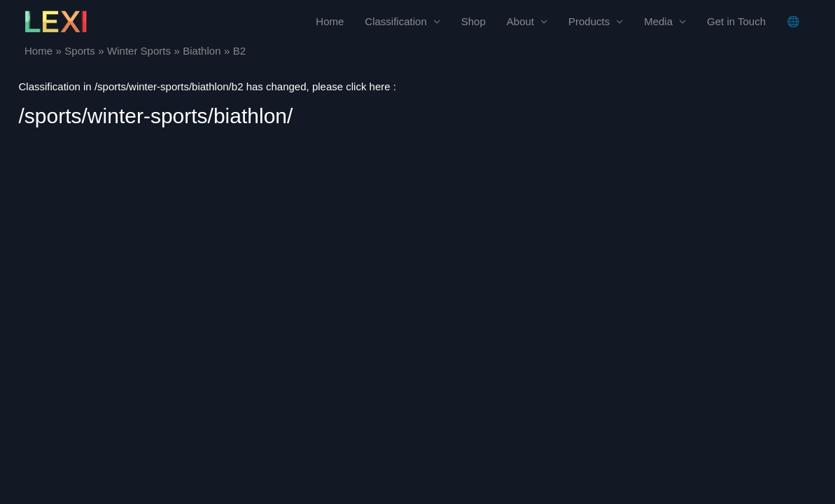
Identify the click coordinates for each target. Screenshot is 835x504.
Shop (473, 21)
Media (658, 21)
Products (589, 21)
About (520, 21)
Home (330, 21)
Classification (395, 21)
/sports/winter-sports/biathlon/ (156, 116)
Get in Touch (736, 21)
